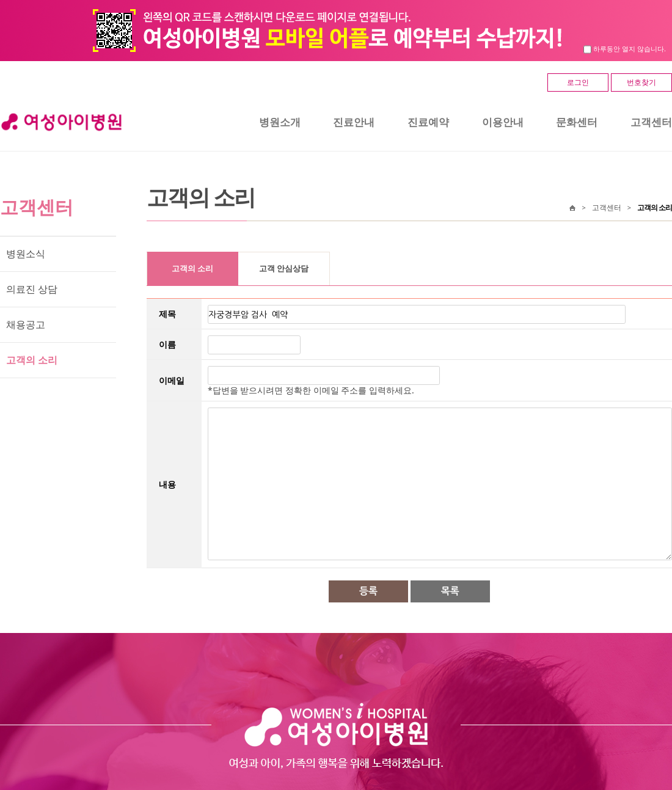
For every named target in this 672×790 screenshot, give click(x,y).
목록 (450, 591)
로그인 (578, 82)
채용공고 (26, 324)
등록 (368, 591)
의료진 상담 (32, 289)
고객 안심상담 (284, 269)
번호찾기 (641, 82)
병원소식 (26, 254)
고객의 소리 (32, 360)
